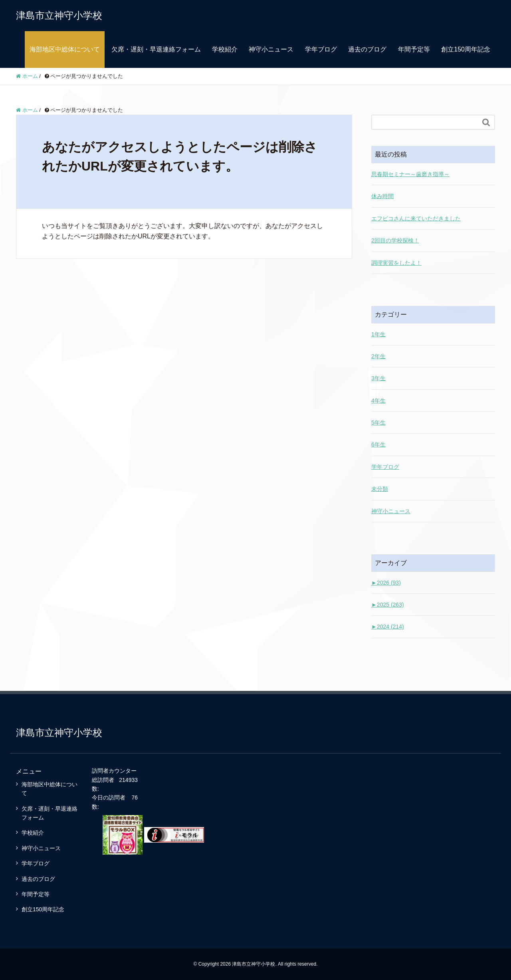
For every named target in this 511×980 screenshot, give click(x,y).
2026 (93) (386, 583)
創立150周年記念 (466, 49)
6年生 (378, 444)
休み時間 (382, 196)
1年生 (378, 334)
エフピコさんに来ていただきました (416, 218)
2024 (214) (388, 627)
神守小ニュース (271, 49)
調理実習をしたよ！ (396, 263)
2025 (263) (388, 605)
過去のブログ (367, 49)
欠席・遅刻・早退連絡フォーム (156, 49)
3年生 (378, 378)
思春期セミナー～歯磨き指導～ (410, 174)
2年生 (378, 356)
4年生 (378, 401)
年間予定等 (414, 49)
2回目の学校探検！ (395, 240)
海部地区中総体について (65, 49)
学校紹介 (225, 49)
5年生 (378, 423)
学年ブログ (321, 49)
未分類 (380, 489)
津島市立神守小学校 (59, 15)
